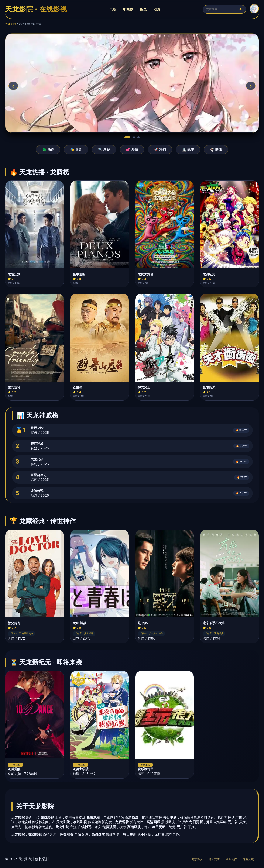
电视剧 (128, 9)
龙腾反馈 (248, 859)
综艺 (143, 9)
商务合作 (231, 859)
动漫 (157, 9)
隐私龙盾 (214, 859)
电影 (113, 9)
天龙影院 (11, 24)
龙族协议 (197, 859)
